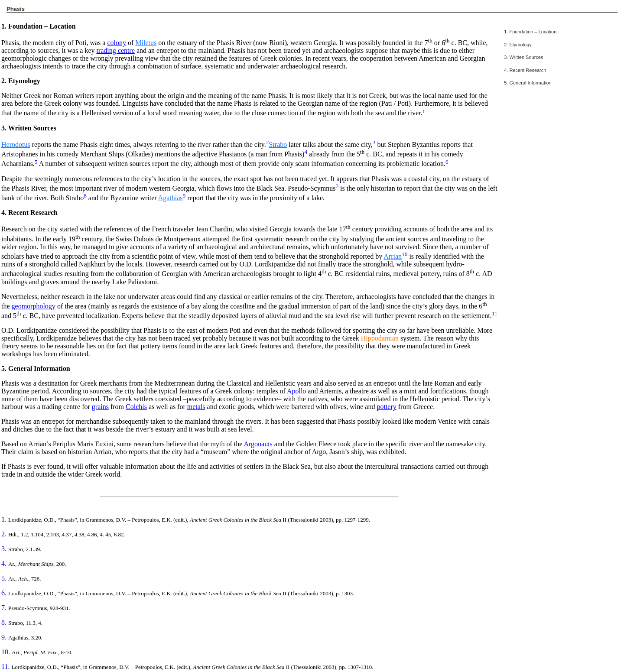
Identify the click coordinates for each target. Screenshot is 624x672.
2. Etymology (518, 45)
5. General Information (528, 83)
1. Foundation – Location (530, 32)
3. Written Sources (523, 57)
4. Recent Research (525, 70)
